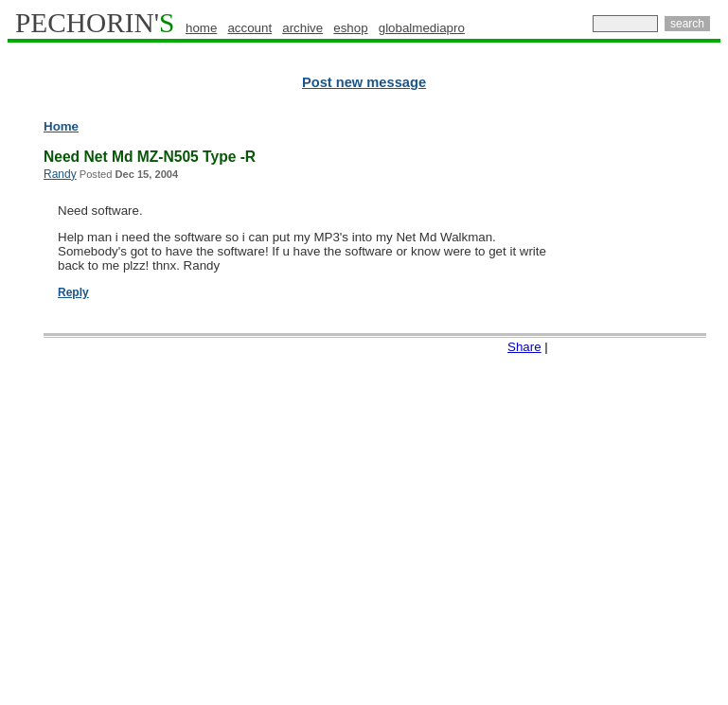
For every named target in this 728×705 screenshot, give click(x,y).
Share (524, 347)
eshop (350, 28)
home (201, 28)
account (249, 28)
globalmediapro (422, 28)
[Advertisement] (648, 407)
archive (302, 28)
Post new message (364, 82)
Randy (60, 174)
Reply (73, 292)
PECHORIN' (95, 23)
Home (61, 126)
